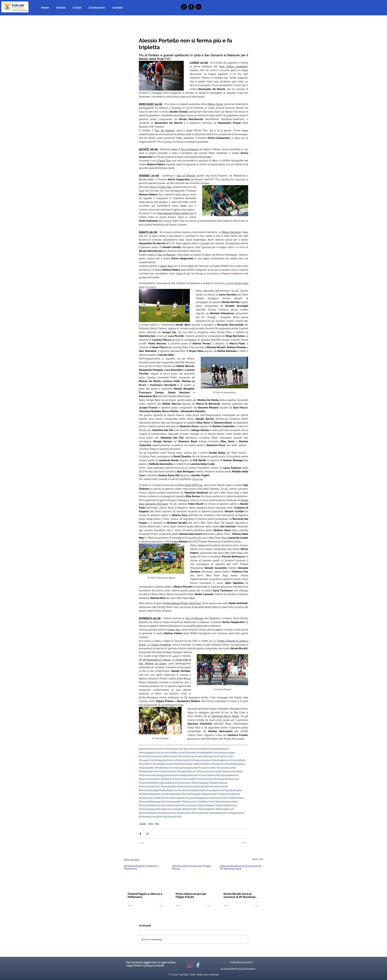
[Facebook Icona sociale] (197, 965)
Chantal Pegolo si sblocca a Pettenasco (145, 895)
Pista (151, 824)
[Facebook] (191, 7)
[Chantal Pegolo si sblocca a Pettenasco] (146, 877)
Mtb (157, 824)
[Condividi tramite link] (147, 834)
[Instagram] (184, 7)
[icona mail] (198, 7)
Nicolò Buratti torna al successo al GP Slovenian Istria (240, 895)
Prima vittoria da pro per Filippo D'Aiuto (191, 895)
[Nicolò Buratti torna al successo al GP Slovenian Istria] (241, 877)
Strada (143, 824)
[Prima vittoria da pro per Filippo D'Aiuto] (194, 877)
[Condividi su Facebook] (140, 834)
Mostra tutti (257, 859)
